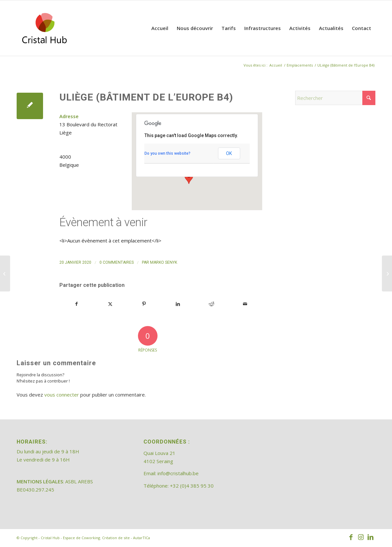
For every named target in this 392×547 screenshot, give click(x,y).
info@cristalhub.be (178, 473)
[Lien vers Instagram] (361, 537)
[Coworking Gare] (5, 273)
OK (229, 153)
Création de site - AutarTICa (126, 538)
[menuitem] (160, 28)
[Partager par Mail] (245, 304)
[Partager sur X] (110, 304)
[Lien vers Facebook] (351, 537)
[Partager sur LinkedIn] (178, 304)
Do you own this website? (167, 153)
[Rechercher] (335, 98)
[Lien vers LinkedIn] (370, 537)
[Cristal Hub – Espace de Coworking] (387, 273)
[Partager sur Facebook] (76, 304)
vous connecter (62, 395)
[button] (189, 178)
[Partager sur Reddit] (211, 304)
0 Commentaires (117, 262)
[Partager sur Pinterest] (144, 304)
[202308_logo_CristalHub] (44, 28)
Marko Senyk (164, 262)
